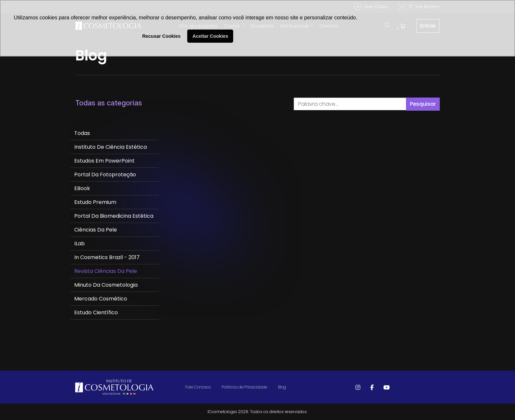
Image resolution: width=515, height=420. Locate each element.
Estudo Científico (96, 312)
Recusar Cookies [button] (161, 36)
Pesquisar (423, 104)
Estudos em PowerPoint (104, 161)
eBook (82, 188)
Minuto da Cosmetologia (106, 285)
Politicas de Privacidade (244, 387)
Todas (82, 133)
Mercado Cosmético (101, 299)
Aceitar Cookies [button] (210, 36)
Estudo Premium (95, 202)
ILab (79, 243)
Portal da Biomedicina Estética (114, 216)
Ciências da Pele (96, 230)
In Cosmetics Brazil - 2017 (107, 257)
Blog (282, 387)
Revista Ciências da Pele (106, 271)
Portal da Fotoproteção (105, 175)
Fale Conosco (198, 387)
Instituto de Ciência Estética (111, 147)
